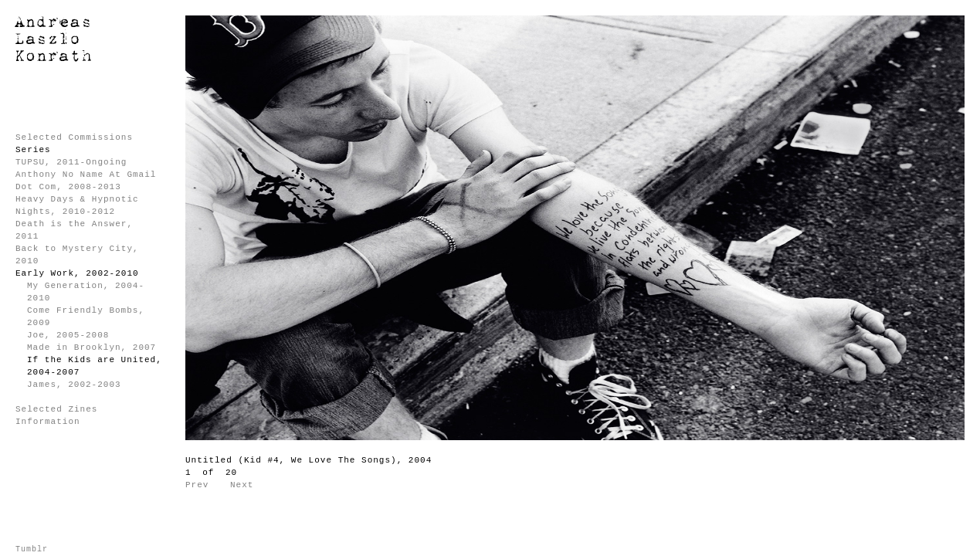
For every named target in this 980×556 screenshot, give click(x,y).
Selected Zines (56, 409)
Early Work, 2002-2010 (77, 273)
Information (48, 422)
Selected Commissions (74, 137)
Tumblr (32, 549)
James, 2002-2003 (74, 385)
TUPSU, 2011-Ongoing (71, 162)
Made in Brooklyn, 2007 (92, 347)
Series (33, 150)
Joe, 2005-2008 (68, 335)
